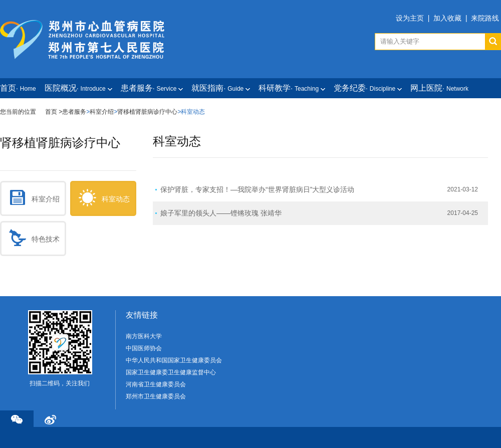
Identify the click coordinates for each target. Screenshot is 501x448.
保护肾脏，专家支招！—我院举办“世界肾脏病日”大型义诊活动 (257, 189)
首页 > (54, 112)
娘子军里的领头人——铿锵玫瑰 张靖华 (221, 213)
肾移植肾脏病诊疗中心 (147, 112)
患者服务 (74, 112)
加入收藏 (447, 18)
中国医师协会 (144, 348)
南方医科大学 (144, 336)
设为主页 (410, 18)
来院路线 (485, 18)
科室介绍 (102, 112)
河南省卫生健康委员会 (156, 384)
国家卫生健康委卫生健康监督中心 (171, 372)
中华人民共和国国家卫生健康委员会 (174, 360)
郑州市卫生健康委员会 (156, 396)
